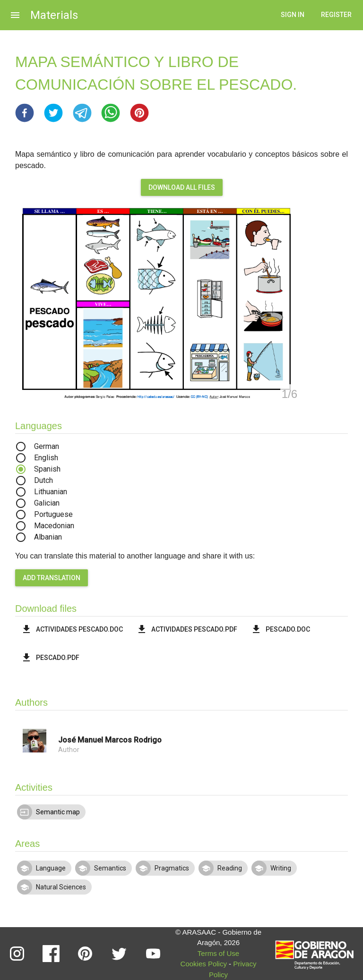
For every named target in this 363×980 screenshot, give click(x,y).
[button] (25, 113)
